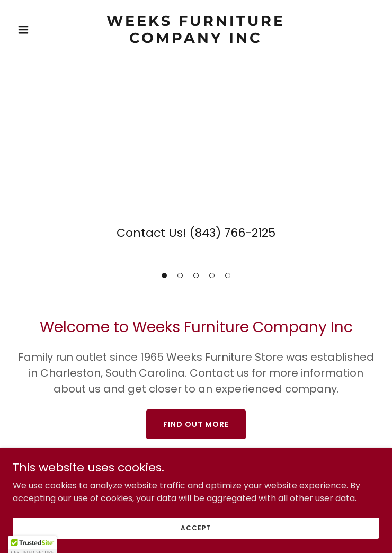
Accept (196, 527)
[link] (196, 40)
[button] (164, 275)
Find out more (196, 424)
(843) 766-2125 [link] (233, 233)
